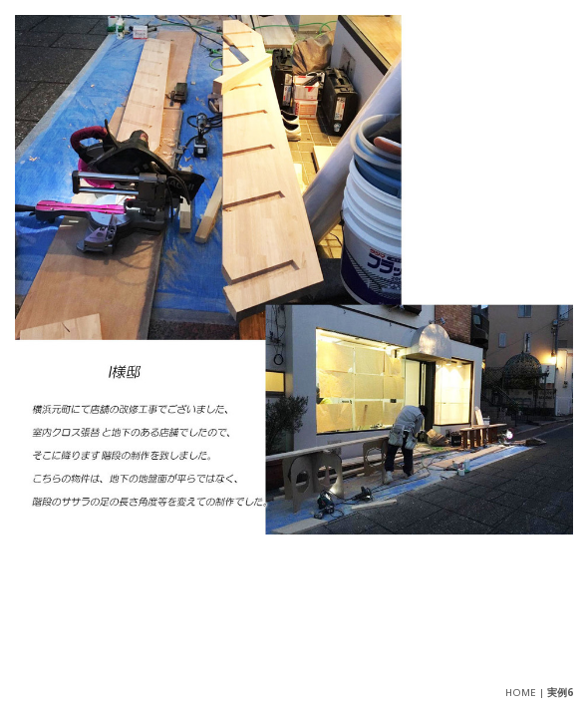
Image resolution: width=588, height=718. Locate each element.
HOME (521, 693)
